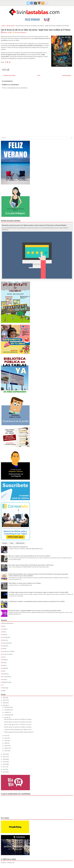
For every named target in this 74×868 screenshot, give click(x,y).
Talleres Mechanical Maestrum (18, 547)
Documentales (6, 637)
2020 (4, 759)
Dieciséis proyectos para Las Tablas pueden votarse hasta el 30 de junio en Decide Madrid (34, 225)
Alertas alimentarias (8, 623)
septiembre (8, 715)
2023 (4, 705)
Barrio (4, 626)
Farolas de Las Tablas (8, 651)
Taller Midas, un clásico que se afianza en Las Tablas (25, 583)
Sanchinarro (5, 674)
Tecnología (5, 688)
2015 (4, 772)
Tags (12, 543)
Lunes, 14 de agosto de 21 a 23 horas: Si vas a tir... (18, 724)
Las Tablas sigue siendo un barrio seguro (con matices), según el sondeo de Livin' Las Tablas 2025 (38, 592)
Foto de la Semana (7, 654)
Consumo (5, 629)
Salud (4, 671)
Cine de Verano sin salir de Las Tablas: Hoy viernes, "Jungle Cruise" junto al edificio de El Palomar (36, 30)
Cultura (4, 632)
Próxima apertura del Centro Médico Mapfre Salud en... (19, 732)
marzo (6, 746)
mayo (6, 741)
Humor (4, 657)
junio (6, 738)
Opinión (4, 665)
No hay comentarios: (21, 32)
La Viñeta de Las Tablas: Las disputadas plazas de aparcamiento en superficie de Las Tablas (37, 601)
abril (6, 743)
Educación (5, 640)
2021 (4, 757)
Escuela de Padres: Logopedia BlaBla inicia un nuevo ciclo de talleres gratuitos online (35, 611)
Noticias (4, 663)
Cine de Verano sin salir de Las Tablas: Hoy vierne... (18, 719)
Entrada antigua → (67, 75)
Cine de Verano (10, 26)
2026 (4, 698)
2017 (4, 767)
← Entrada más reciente (9, 75)
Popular (5, 543)
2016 (4, 769)
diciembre (7, 707)
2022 (4, 754)
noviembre (7, 710)
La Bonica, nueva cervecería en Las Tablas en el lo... (18, 730)
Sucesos (5, 679)
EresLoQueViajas (7, 643)
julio (6, 736)
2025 (4, 700)
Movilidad (5, 660)
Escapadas (5, 646)
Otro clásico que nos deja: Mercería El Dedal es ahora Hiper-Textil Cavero (31, 565)
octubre (7, 712)
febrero (7, 748)
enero (6, 751)
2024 (4, 703)
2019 (4, 762)
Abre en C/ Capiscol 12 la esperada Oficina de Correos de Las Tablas (29, 556)
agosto (6, 717)
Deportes (5, 635)
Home (3, 26)
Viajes (4, 691)
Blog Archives (20, 543)
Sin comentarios (7, 677)
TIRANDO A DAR (7, 682)
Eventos (4, 649)
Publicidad (5, 668)
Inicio (39, 75)
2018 (4, 764)
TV (3, 685)
